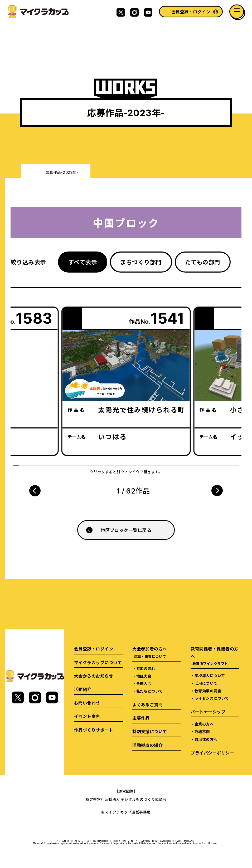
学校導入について (210, 675)
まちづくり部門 (141, 262)
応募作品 (141, 718)
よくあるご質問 (147, 704)
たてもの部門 (203, 262)
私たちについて (150, 691)
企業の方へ (204, 724)
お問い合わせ (87, 703)
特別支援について (150, 731)
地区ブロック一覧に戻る (126, 530)
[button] (35, 491)
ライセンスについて (212, 698)
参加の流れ (146, 668)
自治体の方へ (206, 739)
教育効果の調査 (208, 691)
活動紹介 (83, 689)
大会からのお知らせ (94, 676)
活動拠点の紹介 (147, 745)
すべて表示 (83, 262)
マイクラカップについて (98, 662)
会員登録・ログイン (191, 12)
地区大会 (144, 676)
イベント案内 (87, 716)
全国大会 (144, 683)
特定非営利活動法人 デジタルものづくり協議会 (126, 799)
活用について (206, 683)
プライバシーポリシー (212, 753)
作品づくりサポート (94, 730)
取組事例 (202, 732)
